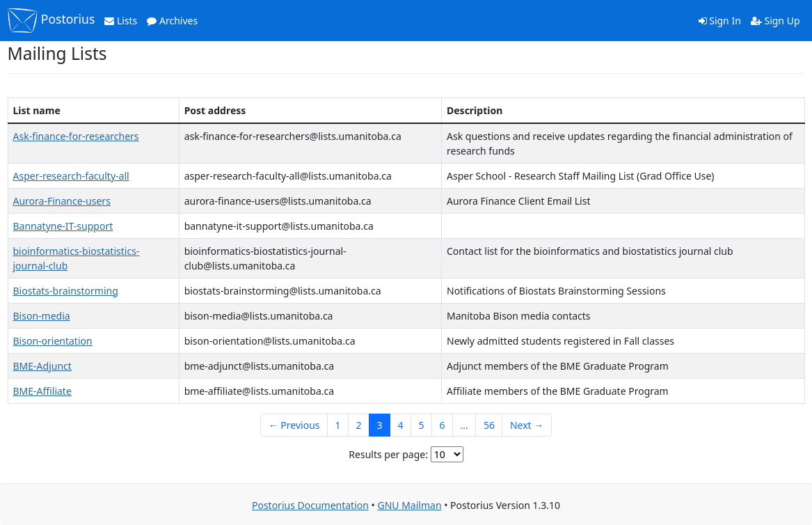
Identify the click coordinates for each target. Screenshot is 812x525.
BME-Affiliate (42, 391)
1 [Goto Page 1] (338, 425)
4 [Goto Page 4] (401, 425)
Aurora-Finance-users (62, 201)
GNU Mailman (409, 505)
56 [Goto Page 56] (489, 425)
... (464, 425)
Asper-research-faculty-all (71, 176)
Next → (527, 425)
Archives (172, 21)
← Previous (294, 425)
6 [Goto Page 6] (443, 425)
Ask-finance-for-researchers (76, 136)
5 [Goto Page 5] (422, 425)
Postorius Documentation (310, 505)
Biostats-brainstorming (66, 291)
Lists (121, 21)
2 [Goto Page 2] (359, 425)
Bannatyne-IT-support (63, 226)
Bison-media (42, 316)
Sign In (720, 21)
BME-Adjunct (42, 366)
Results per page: (388, 454)
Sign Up (775, 21)
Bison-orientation (53, 341)
